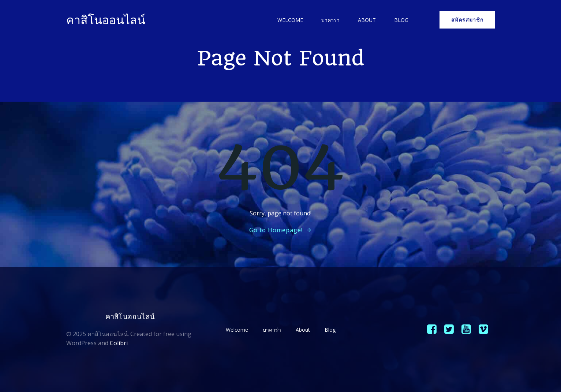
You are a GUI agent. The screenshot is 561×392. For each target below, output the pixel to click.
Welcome (290, 20)
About (367, 20)
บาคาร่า (330, 20)
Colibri (119, 343)
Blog (401, 20)
